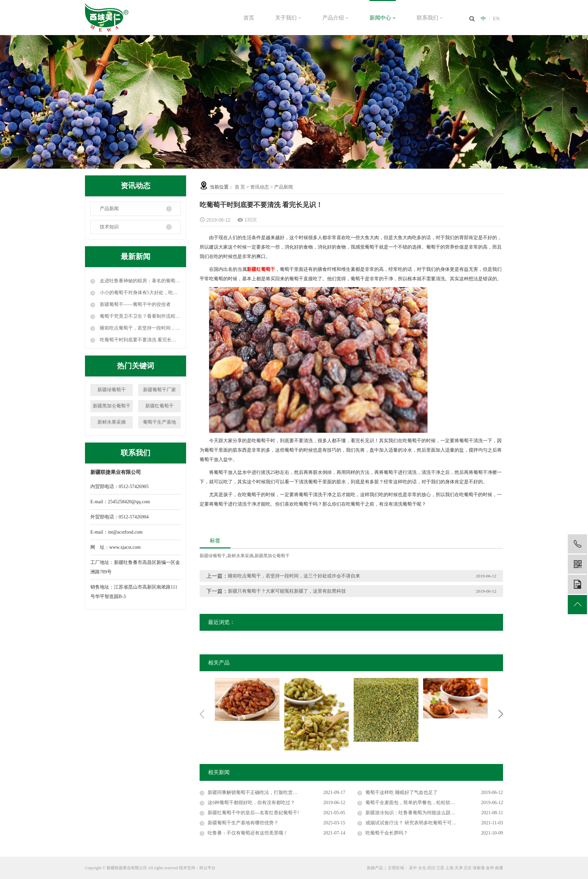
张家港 (479, 868)
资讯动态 (260, 187)
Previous (202, 714)
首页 (249, 18)
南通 (499, 868)
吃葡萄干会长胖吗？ (387, 833)
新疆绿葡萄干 (112, 390)
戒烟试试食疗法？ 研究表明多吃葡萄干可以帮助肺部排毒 (425, 823)
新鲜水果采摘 (112, 422)
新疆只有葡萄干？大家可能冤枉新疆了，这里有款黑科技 (287, 591)
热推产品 (375, 868)
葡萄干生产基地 (159, 422)
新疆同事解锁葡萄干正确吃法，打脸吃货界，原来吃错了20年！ (274, 792)
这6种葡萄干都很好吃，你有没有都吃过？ (251, 803)
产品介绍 (335, 18)
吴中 (413, 868)
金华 (490, 868)
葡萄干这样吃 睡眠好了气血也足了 (402, 792)
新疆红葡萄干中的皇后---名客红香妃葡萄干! (253, 813)
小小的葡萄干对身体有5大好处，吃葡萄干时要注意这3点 (140, 293)
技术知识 (109, 227)
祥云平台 (207, 868)
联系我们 (430, 18)
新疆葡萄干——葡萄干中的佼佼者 (135, 304)
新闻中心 (383, 18)
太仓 (422, 868)
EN (496, 19)
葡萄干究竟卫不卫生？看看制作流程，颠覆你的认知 (140, 316)
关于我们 (288, 18)
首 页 (240, 187)
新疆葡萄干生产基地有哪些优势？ (243, 823)
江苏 (440, 868)
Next (501, 714)
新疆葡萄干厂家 (159, 390)
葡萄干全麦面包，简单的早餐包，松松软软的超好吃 (420, 803)
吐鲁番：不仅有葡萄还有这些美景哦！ (248, 833)
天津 (459, 868)
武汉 (431, 868)
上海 (449, 868)
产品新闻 (109, 209)
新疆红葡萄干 (159, 406)
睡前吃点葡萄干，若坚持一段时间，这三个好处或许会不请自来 (140, 328)
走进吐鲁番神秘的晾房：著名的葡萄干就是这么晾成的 (140, 281)
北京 (468, 868)
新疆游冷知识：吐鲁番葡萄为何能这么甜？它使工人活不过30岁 (432, 813)
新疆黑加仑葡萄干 (112, 406)
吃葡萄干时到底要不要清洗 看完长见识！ (140, 340)
